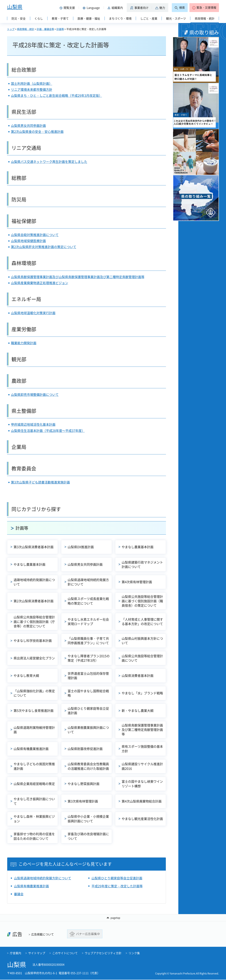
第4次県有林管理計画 (137, 582)
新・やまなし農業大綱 (138, 711)
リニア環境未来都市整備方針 (32, 90)
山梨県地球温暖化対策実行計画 (33, 313)
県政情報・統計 (26, 29)
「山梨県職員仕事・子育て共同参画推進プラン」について (88, 641)
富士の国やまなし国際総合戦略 (88, 693)
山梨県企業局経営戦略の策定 (34, 784)
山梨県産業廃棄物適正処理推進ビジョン (40, 283)
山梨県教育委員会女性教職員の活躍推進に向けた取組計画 (88, 766)
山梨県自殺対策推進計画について (35, 235)
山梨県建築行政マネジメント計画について (142, 564)
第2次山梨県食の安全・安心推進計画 (37, 132)
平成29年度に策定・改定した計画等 (117, 886)
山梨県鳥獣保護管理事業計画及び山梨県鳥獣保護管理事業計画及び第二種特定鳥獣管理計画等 (78, 277)
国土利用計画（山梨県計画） (32, 84)
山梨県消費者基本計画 (138, 676)
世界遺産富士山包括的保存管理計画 (88, 676)
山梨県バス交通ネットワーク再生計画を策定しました (49, 162)
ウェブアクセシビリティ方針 (103, 953)
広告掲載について (43, 935)
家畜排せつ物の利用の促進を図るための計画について (34, 836)
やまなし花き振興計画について (34, 801)
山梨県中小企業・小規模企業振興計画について (88, 819)
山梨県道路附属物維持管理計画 (34, 730)
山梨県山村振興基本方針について (142, 641)
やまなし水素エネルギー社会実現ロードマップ (88, 622)
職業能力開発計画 (24, 343)
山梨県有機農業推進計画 (31, 749)
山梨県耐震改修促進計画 (85, 749)
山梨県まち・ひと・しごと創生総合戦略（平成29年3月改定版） (56, 96)
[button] (68, 8)
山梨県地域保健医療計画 (28, 241)
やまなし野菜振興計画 (84, 784)
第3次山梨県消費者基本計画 (34, 547)
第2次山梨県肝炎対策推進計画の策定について (44, 247)
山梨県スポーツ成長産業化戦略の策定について (88, 601)
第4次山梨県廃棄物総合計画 (142, 801)
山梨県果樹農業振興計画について (88, 730)
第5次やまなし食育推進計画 (34, 711)
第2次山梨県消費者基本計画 (34, 601)
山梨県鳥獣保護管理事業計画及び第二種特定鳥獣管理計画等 (142, 730)
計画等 (60, 29)
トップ (11, 29)
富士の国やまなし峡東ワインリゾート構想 (142, 784)
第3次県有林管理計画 (83, 801)
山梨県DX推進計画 (81, 547)
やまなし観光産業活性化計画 (142, 819)
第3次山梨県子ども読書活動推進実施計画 (40, 482)
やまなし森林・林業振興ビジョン (34, 819)
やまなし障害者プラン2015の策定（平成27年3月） (89, 658)
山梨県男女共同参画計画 (28, 126)
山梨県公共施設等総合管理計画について (142, 658)
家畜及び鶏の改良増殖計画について (88, 836)
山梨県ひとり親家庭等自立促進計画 (88, 711)
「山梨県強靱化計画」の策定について (34, 693)
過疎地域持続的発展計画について (34, 582)
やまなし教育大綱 (26, 676)
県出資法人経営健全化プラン (34, 658)
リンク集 (134, 953)
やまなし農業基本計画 (138, 547)
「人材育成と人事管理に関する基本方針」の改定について (142, 622)
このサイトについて (65, 953)
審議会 (19, 894)
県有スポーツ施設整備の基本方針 (142, 749)
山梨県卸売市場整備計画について (35, 395)
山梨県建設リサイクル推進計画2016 (142, 766)
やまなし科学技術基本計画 (33, 641)
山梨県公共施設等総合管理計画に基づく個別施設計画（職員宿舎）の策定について (142, 601)
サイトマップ (37, 953)
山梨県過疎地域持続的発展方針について (88, 582)
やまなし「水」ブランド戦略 (142, 693)
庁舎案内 (16, 953)
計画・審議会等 (45, 29)
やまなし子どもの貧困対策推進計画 (34, 766)
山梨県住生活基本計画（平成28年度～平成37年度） (48, 431)
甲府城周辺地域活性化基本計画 (33, 424)
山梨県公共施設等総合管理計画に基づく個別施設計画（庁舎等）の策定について (34, 621)
